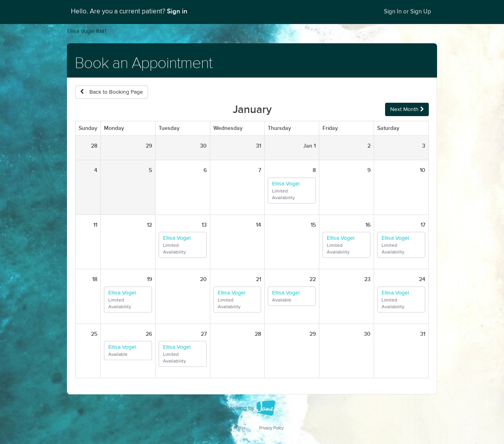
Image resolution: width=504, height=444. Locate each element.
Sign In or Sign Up (408, 12)
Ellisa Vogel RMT (87, 31)
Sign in (177, 12)
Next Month (407, 109)
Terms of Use (233, 428)
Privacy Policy (271, 428)
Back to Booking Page (112, 92)
